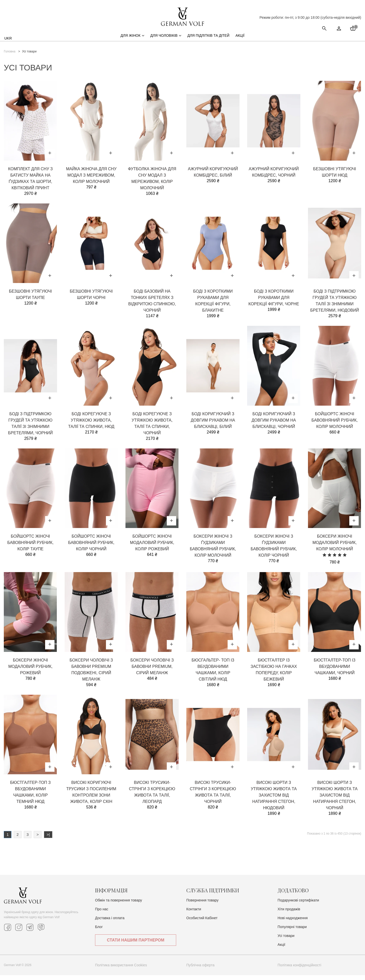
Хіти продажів (289, 914)
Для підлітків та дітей (208, 40)
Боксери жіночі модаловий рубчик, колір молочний (335, 547)
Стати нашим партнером (321, 25)
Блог (99, 932)
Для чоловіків (166, 40)
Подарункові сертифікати (298, 905)
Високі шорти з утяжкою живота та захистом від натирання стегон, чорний (334, 800)
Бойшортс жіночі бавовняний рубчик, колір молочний (335, 425)
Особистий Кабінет (202, 923)
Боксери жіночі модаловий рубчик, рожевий (31, 671)
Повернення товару (202, 905)
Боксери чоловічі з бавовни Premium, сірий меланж (152, 671)
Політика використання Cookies (121, 970)
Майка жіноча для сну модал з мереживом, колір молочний (91, 180)
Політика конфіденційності (299, 970)
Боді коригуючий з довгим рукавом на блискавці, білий (213, 425)
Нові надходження (293, 923)
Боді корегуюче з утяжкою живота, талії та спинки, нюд (91, 425)
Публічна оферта (200, 970)
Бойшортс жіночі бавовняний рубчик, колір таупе (30, 547)
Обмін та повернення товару (118, 905)
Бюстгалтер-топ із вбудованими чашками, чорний (335, 671)
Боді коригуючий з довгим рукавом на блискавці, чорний (274, 425)
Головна (10, 56)
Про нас (102, 914)
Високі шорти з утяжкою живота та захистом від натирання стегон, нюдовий (274, 800)
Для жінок (132, 40)
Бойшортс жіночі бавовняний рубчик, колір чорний (91, 547)
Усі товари (286, 940)
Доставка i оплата (110, 923)
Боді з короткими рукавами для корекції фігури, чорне (274, 302)
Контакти (194, 914)
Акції (240, 40)
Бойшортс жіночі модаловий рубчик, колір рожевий (152, 547)
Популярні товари (292, 932)
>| (48, 839)
